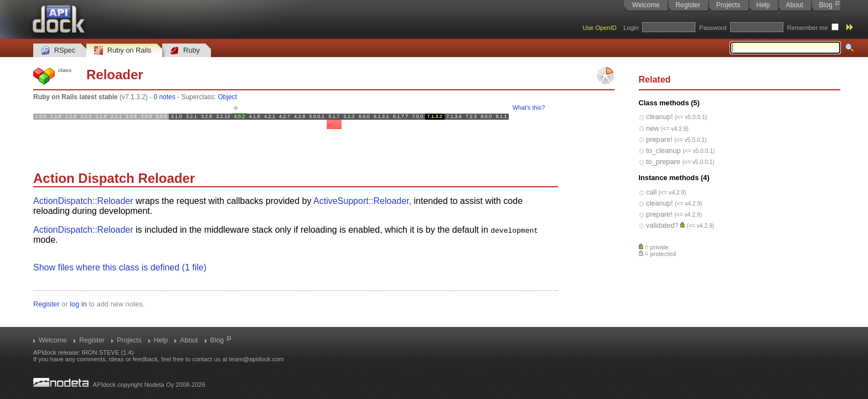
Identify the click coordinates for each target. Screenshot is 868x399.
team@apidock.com (257, 359)
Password (713, 28)
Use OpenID (600, 28)
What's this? (529, 108)
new (652, 128)
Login (631, 28)
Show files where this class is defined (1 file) (120, 267)
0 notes (164, 97)
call (651, 192)
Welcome (646, 5)
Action (54, 178)
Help (763, 5)
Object (227, 97)
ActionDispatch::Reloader (83, 201)
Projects (728, 5)
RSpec (58, 51)
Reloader (115, 75)
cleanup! (659, 117)
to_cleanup (663, 150)
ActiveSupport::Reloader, (362, 201)
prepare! (659, 139)
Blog (826, 5)
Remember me (808, 28)
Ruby (185, 51)
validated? (662, 225)
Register (688, 5)
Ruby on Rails (123, 51)
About (794, 5)
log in (78, 304)
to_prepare (663, 162)
